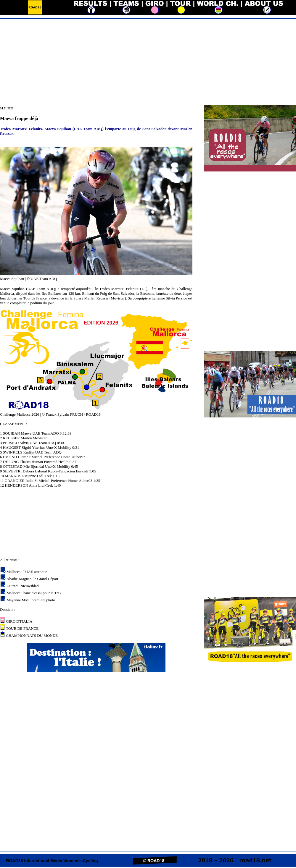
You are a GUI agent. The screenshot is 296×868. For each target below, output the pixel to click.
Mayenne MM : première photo (31, 600)
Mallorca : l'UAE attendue (27, 572)
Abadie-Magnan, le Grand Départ (32, 579)
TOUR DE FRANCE (22, 628)
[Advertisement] (148, 63)
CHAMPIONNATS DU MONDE (31, 635)
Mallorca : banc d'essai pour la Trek (34, 593)
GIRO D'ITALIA (19, 621)
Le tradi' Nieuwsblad (22, 586)
